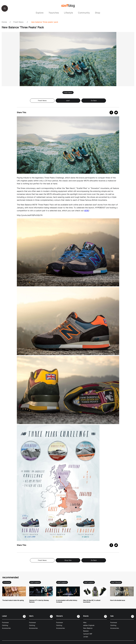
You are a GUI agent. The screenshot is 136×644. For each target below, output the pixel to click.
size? (68, 101)
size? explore (35, 582)
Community (84, 13)
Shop (98, 13)
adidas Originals (89, 625)
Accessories (6, 628)
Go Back (94, 101)
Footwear (7, 582)
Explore (40, 13)
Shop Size (68, 560)
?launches (54, 13)
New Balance (88, 628)
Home (4, 22)
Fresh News (18, 22)
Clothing (5, 625)
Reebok (86, 631)
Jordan (86, 637)
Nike (85, 623)
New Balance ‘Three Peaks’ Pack (45, 22)
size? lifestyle (116, 582)
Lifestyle (68, 13)
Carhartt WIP (88, 634)
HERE (86, 211)
